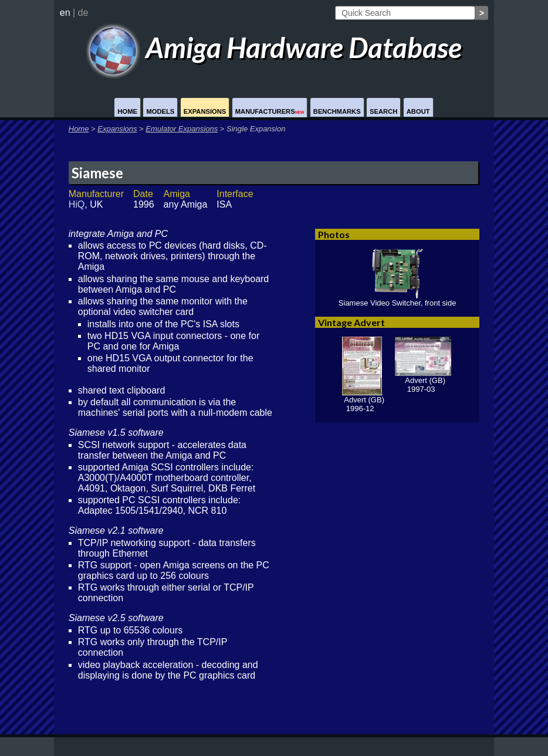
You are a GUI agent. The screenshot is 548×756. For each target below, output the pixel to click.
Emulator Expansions (182, 129)
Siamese (97, 173)
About (418, 111)
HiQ (77, 204)
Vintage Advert (351, 322)
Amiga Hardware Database (274, 47)
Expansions (205, 111)
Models (160, 111)
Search (383, 111)
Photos (334, 234)
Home (127, 111)
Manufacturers (270, 111)
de (83, 13)
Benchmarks (337, 111)
